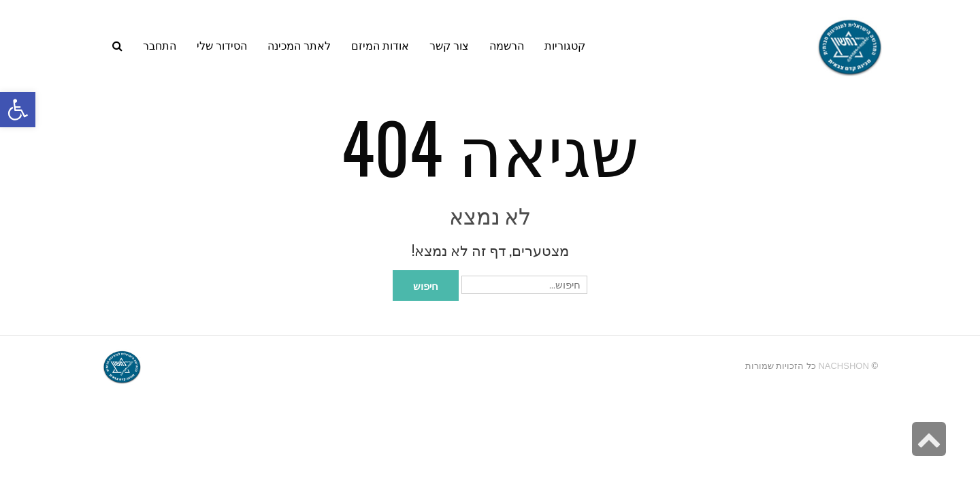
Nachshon (843, 366)
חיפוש (426, 285)
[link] (222, 45)
